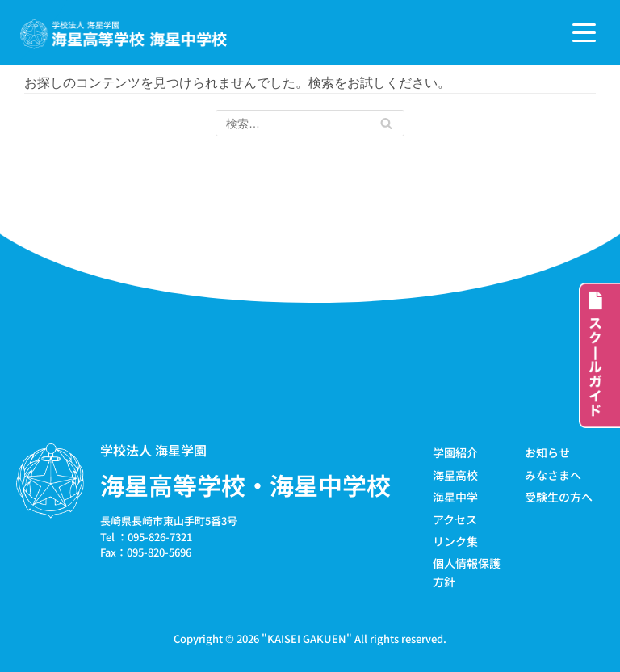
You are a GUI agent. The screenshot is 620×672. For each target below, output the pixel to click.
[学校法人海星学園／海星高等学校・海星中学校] (124, 34)
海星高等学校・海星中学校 (245, 485)
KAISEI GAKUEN (307, 638)
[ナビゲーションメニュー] (584, 33)
